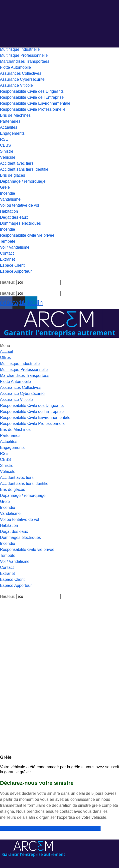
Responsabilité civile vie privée (27, 235)
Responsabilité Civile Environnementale (35, 103)
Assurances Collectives (21, 73)
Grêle (5, 187)
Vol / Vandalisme (15, 247)
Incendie (8, 193)
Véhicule (8, 157)
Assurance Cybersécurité (22, 79)
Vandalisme (10, 199)
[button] (59, 133)
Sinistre (7, 151)
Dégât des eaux (14, 217)
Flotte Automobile (15, 67)
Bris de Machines (15, 115)
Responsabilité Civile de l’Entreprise (32, 97)
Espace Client (12, 265)
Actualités (9, 127)
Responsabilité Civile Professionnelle (33, 109)
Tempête (8, 241)
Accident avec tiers (17, 163)
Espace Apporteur (16, 271)
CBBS (5, 145)
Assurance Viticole (16, 85)
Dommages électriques (20, 223)
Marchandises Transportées (25, 61)
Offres (5, 358)
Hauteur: (8, 282)
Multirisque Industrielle (20, 49)
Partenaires (10, 121)
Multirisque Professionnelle (24, 55)
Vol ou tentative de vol (20, 205)
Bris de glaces (13, 175)
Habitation (9, 211)
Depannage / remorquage (23, 181)
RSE (4, 139)
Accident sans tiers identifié (24, 169)
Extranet (7, 259)
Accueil (6, 352)
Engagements (12, 133)
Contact (7, 253)
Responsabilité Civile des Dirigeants (32, 91)
